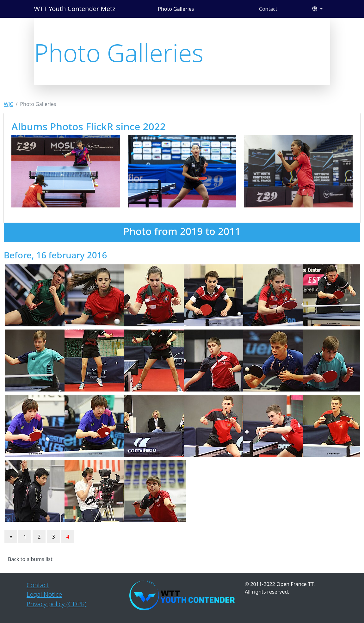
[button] (317, 9)
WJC (8, 104)
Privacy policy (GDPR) (56, 604)
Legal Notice (44, 594)
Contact (268, 9)
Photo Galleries (176, 9)
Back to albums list (30, 559)
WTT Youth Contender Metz (75, 9)
